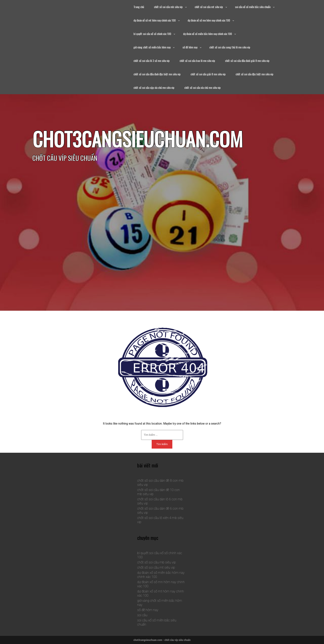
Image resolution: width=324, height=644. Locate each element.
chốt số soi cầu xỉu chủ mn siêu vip (202, 87)
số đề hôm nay (190, 47)
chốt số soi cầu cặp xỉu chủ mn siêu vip (154, 87)
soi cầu (142, 615)
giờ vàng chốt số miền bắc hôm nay (152, 47)
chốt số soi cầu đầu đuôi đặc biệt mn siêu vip (157, 74)
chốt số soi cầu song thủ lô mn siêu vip (230, 47)
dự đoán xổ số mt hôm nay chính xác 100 (155, 20)
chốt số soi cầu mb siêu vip (168, 7)
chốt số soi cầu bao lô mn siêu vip (197, 61)
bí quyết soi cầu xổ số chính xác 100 (152, 34)
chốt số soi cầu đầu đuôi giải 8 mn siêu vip (247, 61)
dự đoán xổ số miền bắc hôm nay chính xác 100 (207, 34)
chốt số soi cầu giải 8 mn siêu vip (208, 74)
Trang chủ (139, 7)
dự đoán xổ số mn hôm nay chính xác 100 (209, 20)
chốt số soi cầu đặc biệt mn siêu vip (254, 74)
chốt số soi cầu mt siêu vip (209, 7)
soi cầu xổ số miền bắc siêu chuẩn (253, 7)
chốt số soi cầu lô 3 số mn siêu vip (152, 61)
